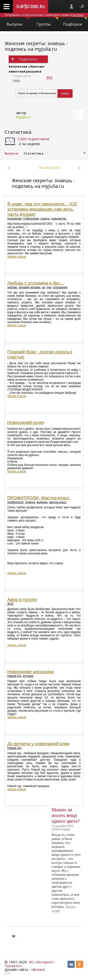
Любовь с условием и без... (35, 283)
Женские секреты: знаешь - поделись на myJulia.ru (36, 46)
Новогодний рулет (26, 422)
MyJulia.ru (23, 117)
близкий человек (30, 287)
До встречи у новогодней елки (38, 744)
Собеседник (31, 219)
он (44, 287)
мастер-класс (58, 502)
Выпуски (18, 22)
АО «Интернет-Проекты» (30, 964)
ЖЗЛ (10, 604)
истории (28, 676)
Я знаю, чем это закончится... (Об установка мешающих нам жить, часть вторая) (42, 209)
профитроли (15, 502)
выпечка (42, 502)
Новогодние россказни (31, 672)
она (49, 287)
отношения (14, 219)
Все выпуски (49, 167)
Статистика (18, 132)
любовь (12, 287)
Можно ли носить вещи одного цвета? (66, 815)
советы (45, 219)
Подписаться (28, 59)
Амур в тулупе (22, 600)
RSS (50, 77)
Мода (66, 829)
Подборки (75, 22)
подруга (30, 502)
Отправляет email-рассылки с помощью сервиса (44, 15)
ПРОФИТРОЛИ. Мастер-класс (38, 498)
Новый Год (14, 676)
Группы (47, 22)
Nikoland (38, 969)
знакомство (59, 219)
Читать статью (17, 257)
